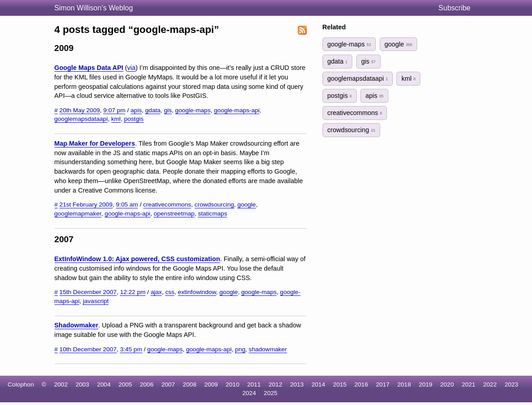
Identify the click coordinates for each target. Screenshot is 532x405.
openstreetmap (174, 214)
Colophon (21, 384)
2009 (211, 384)
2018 (404, 384)
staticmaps (212, 214)
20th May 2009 (80, 110)
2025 (271, 393)
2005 (125, 384)
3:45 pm (131, 349)
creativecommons (167, 205)
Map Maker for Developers (95, 143)
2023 (511, 384)
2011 (254, 384)
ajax (156, 292)
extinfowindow (197, 292)
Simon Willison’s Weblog (94, 8)
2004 (104, 384)
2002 (61, 384)
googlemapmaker (78, 214)
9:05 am (127, 205)
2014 (318, 384)
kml (116, 119)
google (247, 205)
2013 (297, 384)
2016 (361, 384)
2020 (447, 384)
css (170, 292)
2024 (249, 393)
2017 (382, 384)
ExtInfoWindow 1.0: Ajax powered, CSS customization (137, 259)
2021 (468, 384)
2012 (275, 384)
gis (168, 110)
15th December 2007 (88, 292)
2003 (82, 384)
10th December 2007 (88, 349)
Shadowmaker (77, 325)
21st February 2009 (86, 205)
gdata (153, 110)
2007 (168, 384)
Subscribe (454, 8)
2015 (340, 384)
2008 (190, 384)
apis (136, 110)
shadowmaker (268, 349)
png (240, 349)
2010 (232, 384)
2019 (426, 384)
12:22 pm (133, 292)
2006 (147, 384)
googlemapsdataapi (81, 119)
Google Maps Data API (89, 68)
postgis (134, 119)
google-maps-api (237, 110)
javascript (96, 301)
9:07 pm (114, 110)
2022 (490, 384)
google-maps (193, 110)
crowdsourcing (214, 205)
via (131, 68)
